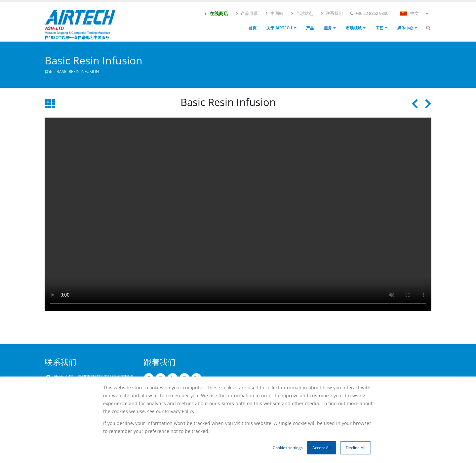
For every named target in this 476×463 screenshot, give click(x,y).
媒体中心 (405, 28)
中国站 (274, 13)
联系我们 (332, 13)
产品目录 (247, 13)
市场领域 (354, 28)
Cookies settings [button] (288, 448)
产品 (310, 28)
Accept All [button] (321, 448)
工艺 (379, 28)
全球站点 (302, 13)
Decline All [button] (356, 448)
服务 (328, 28)
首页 (253, 28)
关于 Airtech (279, 28)
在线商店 (216, 13)
